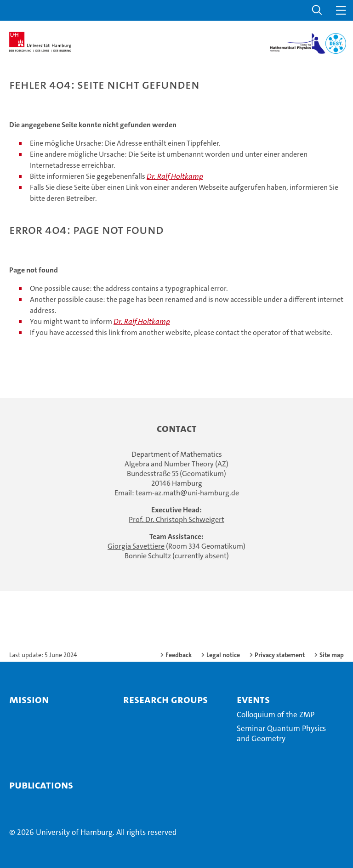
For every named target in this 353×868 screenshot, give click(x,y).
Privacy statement (280, 655)
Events (253, 699)
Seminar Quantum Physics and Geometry (281, 733)
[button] (317, 10)
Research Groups (165, 699)
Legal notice (223, 655)
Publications (41, 785)
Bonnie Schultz (148, 556)
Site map (332, 655)
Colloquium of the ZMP (276, 715)
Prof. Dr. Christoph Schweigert (176, 519)
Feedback (179, 655)
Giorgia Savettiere (136, 546)
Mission (29, 699)
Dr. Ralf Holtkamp (175, 176)
